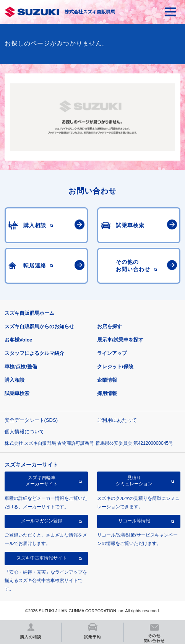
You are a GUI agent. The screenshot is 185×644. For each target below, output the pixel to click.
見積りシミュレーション (134, 481)
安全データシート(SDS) (31, 420)
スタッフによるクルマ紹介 (34, 353)
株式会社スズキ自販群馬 (90, 12)
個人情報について (24, 432)
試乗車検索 (17, 393)
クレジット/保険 (115, 367)
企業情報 (107, 380)
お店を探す (110, 326)
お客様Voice (19, 340)
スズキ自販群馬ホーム (29, 313)
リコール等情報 (134, 521)
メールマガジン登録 (42, 521)
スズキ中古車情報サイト (42, 558)
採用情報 (107, 393)
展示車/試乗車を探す (120, 340)
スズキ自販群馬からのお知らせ (39, 326)
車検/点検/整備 (21, 367)
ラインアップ (112, 353)
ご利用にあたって (117, 420)
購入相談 (15, 380)
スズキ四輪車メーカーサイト (42, 481)
